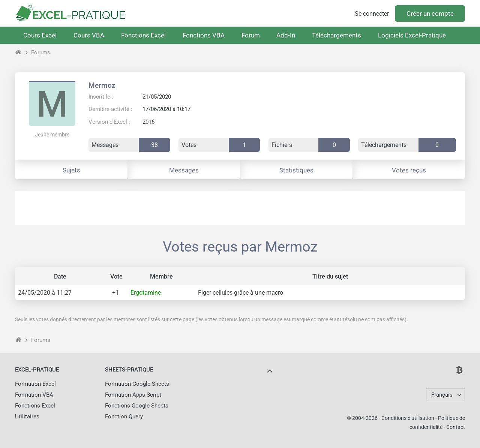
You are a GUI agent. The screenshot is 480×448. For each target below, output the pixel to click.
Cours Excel (40, 35)
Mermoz (102, 85)
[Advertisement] (240, 208)
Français (442, 395)
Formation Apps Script (133, 395)
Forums (41, 52)
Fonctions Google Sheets (137, 406)
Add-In (286, 35)
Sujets (71, 170)
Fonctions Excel (143, 35)
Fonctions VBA (204, 35)
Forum (251, 35)
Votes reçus (409, 170)
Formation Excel (35, 384)
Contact (456, 427)
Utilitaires (27, 417)
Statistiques (296, 170)
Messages (184, 170)
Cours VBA (89, 35)
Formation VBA (34, 395)
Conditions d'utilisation (408, 418)
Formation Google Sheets (137, 384)
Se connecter (372, 14)
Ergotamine (146, 293)
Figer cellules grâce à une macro (241, 293)
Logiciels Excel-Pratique (412, 35)
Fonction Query (124, 417)
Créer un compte (430, 13)
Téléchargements (337, 35)
